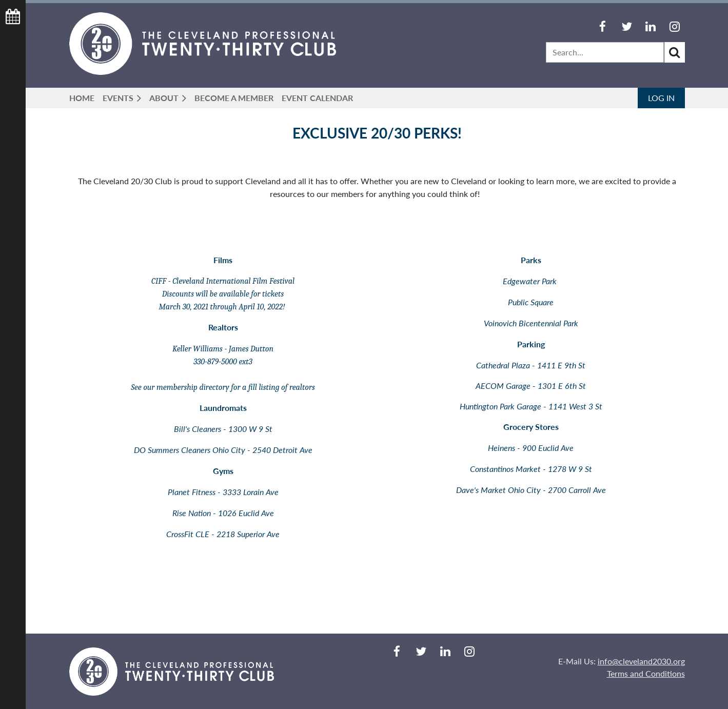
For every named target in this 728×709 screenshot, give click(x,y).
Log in (661, 98)
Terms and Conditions (646, 673)
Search (675, 52)
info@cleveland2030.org (641, 661)
